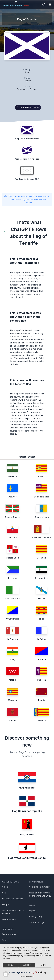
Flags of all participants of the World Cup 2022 (40, 894)
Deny (11, 965)
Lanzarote (41, 659)
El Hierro (12, 578)
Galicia (42, 598)
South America (9, 919)
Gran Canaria (13, 619)
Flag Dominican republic (27, 811)
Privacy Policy (30, 976)
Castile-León (12, 558)
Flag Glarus (27, 834)
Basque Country (12, 517)
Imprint (32, 911)
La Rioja (12, 659)
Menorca (12, 700)
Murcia (42, 700)
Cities (5, 940)
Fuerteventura (13, 598)
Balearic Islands (41, 497)
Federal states (9, 934)
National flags (11, 882)
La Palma (41, 639)
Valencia (41, 721)
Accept (27, 965)
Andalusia (12, 476)
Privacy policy (36, 917)
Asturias (13, 497)
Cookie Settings (37, 922)
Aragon (42, 476)
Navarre (13, 721)
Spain (27, 72)
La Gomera (12, 639)
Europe (5, 905)
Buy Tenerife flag (28, 107)
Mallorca (42, 680)
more (43, 965)
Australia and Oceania (12, 899)
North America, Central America (13, 912)
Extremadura (42, 578)
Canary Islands (41, 517)
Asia (4, 893)
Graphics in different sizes (27, 139)
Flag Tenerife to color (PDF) (27, 179)
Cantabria (12, 537)
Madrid (12, 680)
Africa (5, 887)
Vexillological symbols (39, 887)
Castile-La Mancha (41, 537)
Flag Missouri (27, 788)
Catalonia (42, 558)
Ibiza (41, 619)
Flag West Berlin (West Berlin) (27, 858)
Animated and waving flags (27, 159)
